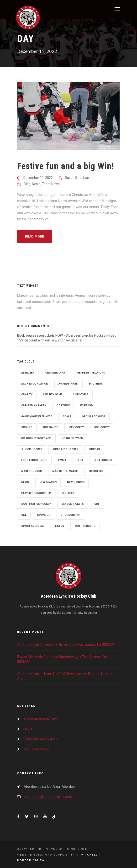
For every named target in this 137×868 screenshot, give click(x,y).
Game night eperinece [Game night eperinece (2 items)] (37, 417)
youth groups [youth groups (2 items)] (85, 526)
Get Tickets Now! (37, 749)
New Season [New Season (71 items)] (48, 482)
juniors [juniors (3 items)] (94, 449)
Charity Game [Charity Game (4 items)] (53, 394)
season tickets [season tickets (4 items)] (73, 504)
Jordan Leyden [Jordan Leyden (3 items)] (73, 438)
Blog (27, 184)
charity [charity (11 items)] (27, 394)
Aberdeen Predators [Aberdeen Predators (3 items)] (90, 373)
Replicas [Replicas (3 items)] (68, 493)
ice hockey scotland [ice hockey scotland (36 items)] (36, 438)
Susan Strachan (77, 178)
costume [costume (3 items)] (63, 406)
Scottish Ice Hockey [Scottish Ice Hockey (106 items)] (36, 504)
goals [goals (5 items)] (67, 417)
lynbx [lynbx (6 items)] (62, 460)
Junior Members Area (40, 739)
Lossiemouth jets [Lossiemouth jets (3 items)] (34, 460)
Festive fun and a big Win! (66, 166)
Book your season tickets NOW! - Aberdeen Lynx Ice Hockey (61, 335)
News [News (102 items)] (25, 482)
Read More (34, 236)
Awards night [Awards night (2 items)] (68, 384)
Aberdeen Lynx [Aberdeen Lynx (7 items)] (55, 373)
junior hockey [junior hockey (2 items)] (32, 449)
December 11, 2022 (38, 178)
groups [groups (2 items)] (27, 427)
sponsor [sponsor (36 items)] (44, 515)
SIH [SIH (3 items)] (97, 504)
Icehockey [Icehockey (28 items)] (102, 427)
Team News (51, 184)
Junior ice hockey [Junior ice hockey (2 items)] (65, 449)
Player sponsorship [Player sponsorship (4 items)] (36, 493)
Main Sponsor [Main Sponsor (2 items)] (32, 471)
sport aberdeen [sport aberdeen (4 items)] (33, 526)
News (36, 184)
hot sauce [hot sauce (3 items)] (50, 427)
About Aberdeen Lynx (40, 719)
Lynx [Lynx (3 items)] (80, 460)
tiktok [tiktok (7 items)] (59, 526)
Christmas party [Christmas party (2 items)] (34, 406)
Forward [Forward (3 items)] (87, 406)
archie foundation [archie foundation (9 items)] (35, 384)
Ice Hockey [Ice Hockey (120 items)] (76, 427)
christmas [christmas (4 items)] (81, 394)
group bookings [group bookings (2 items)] (94, 417)
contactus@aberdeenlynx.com (48, 797)
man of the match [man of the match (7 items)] (65, 471)
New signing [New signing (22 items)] (76, 482)
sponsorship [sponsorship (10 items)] (70, 515)
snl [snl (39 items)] (24, 515)
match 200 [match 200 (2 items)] (96, 471)
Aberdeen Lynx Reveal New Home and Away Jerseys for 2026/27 (66, 645)
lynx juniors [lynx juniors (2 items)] (103, 460)
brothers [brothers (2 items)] (96, 384)
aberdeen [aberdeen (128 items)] (28, 373)
